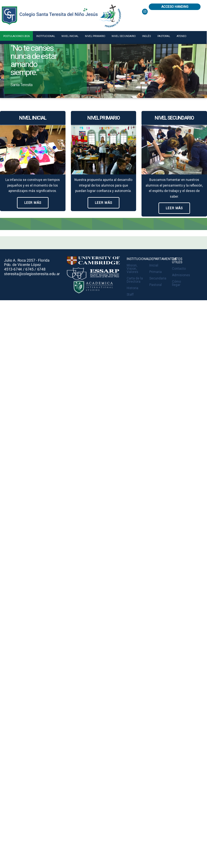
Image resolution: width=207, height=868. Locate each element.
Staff (130, 295)
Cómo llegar (176, 283)
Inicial (154, 265)
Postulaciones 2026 (16, 36)
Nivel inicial (70, 36)
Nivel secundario (124, 36)
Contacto (179, 269)
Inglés (146, 36)
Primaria (156, 272)
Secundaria (158, 278)
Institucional (46, 36)
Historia (132, 288)
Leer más (33, 203)
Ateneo (181, 36)
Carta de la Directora (135, 280)
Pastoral (164, 36)
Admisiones (181, 275)
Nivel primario (95, 36)
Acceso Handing (175, 7)
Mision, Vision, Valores (132, 269)
